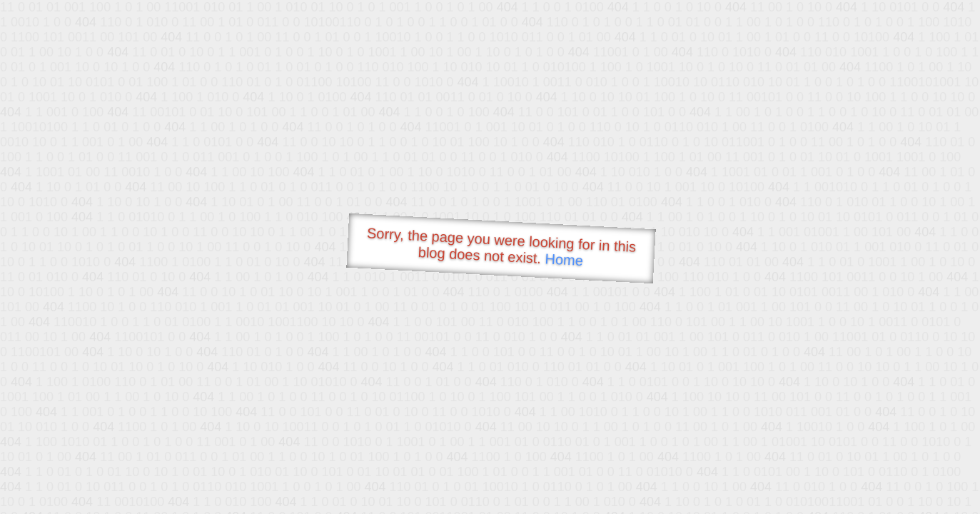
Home (564, 259)
